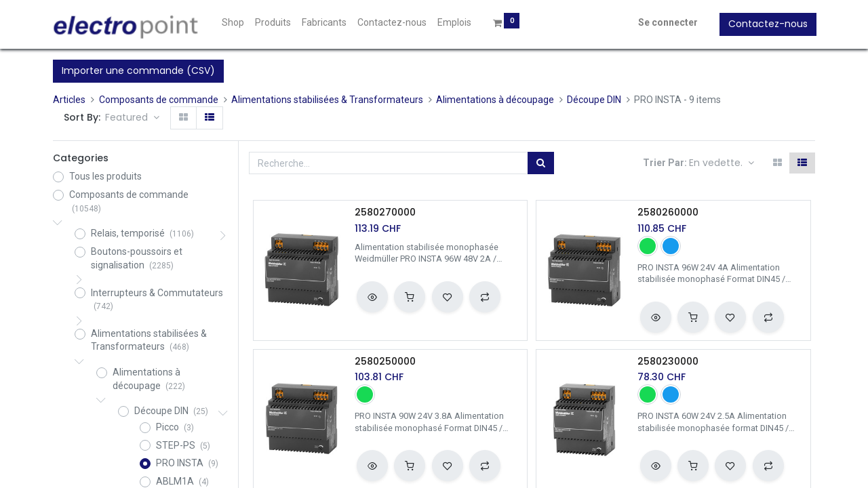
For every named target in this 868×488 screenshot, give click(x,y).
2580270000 (385, 212)
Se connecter (667, 22)
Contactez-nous (767, 24)
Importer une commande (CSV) (138, 70)
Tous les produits (105, 176)
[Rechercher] (541, 163)
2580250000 (385, 362)
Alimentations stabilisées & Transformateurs (327, 100)
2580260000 (668, 212)
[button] (132, 118)
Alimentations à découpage (495, 100)
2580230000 (668, 362)
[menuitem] (235, 23)
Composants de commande (159, 100)
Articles (69, 100)
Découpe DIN (594, 100)
